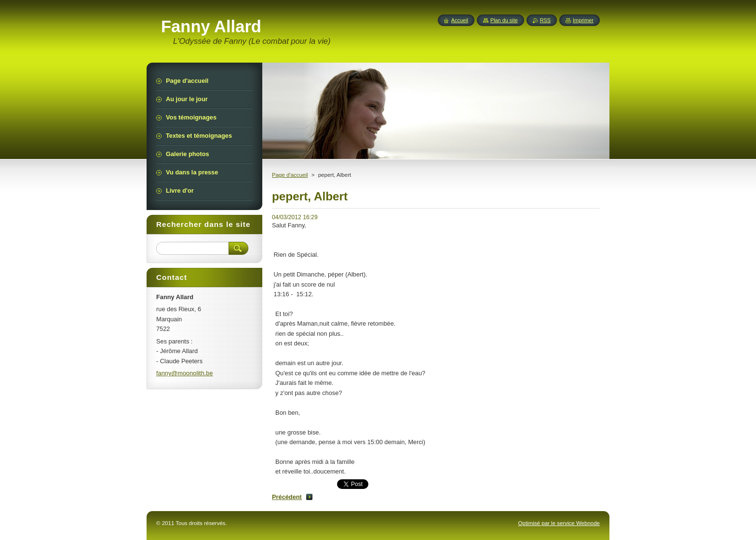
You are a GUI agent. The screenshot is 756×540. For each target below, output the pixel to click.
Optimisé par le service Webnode (559, 523)
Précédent (287, 497)
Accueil (460, 20)
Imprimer (583, 20)
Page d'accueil (290, 175)
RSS (545, 20)
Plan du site (504, 20)
